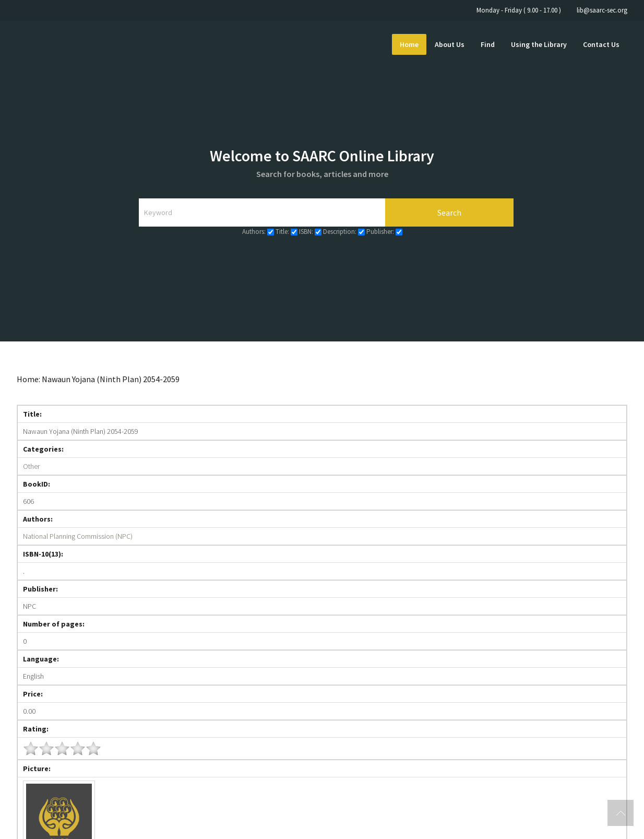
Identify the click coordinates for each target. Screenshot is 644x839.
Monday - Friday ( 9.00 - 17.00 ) (519, 10)
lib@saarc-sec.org (602, 10)
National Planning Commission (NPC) (78, 536)
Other (31, 466)
